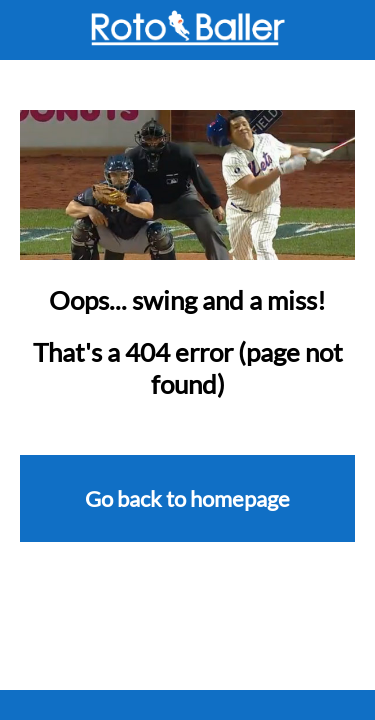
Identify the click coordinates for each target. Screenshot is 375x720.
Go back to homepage (187, 498)
